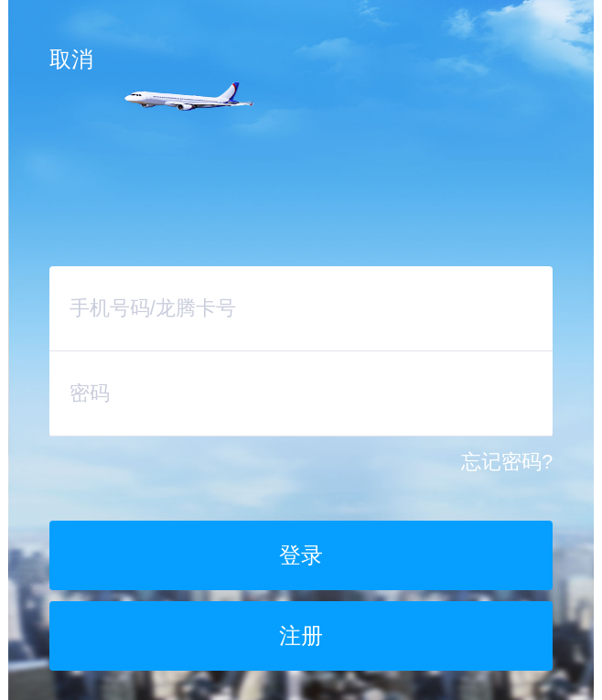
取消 (71, 59)
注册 (301, 635)
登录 (301, 555)
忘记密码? (507, 462)
